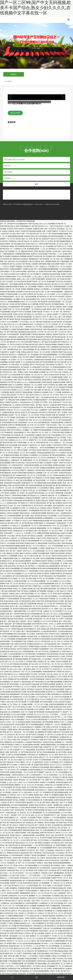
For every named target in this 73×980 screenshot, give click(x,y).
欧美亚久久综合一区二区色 (11, 506)
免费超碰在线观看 (29, 835)
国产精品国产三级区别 (19, 689)
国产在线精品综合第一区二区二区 (24, 475)
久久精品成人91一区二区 (42, 324)
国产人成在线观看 (63, 261)
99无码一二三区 (65, 458)
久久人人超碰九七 (55, 443)
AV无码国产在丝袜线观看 (14, 500)
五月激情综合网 (45, 868)
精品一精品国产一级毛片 (24, 621)
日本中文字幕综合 (16, 344)
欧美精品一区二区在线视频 (27, 287)
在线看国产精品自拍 (7, 619)
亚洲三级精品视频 (54, 410)
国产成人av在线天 (16, 264)
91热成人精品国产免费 (48, 415)
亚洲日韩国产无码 (42, 634)
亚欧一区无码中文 (50, 229)
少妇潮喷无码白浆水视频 (55, 428)
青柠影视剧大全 (56, 694)
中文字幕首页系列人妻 (11, 850)
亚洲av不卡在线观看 (25, 229)
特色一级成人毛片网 (43, 299)
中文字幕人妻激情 (49, 478)
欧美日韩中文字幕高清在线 (48, 412)
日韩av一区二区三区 (42, 901)
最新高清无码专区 (27, 251)
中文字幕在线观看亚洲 (53, 417)
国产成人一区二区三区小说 (53, 664)
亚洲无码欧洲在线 (30, 488)
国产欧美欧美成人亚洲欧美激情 (33, 523)
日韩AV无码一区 (33, 271)
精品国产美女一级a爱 (41, 795)
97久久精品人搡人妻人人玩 (27, 911)
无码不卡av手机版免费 (62, 697)
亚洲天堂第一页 (15, 752)
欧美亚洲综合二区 (40, 407)
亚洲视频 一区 (27, 430)
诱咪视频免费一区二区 (40, 813)
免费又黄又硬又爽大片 (47, 833)
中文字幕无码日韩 (8, 931)
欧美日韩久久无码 (53, 513)
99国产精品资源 (39, 251)
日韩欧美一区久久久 (34, 641)
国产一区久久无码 (14, 707)
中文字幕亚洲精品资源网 (57, 400)
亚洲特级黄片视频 (44, 264)
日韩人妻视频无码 (6, 742)
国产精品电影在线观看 (34, 231)
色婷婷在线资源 (18, 528)
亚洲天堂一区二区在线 (13, 289)
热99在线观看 (23, 548)
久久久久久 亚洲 (24, 936)
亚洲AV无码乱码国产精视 (47, 271)
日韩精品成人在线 (14, 241)
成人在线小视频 (31, 578)
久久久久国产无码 (30, 574)
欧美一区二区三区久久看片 (14, 327)
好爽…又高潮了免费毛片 (50, 231)
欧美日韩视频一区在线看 (25, 714)
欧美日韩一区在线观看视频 (52, 928)
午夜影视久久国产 (47, 873)
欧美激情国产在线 (20, 641)
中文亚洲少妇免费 (6, 314)
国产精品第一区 (26, 367)
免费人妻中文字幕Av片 (14, 430)
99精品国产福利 (67, 289)
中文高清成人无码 (65, 727)
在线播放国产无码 (43, 906)
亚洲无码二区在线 (51, 251)
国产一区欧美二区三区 (50, 387)
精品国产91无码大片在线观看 (21, 312)
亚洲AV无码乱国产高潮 (62, 800)
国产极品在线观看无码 (25, 926)
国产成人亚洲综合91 (43, 239)
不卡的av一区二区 (49, 312)
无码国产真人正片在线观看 (53, 785)
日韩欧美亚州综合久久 (20, 571)
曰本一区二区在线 (63, 641)
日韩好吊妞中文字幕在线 (21, 858)
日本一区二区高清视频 (16, 906)
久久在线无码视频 (32, 885)
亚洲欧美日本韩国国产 (33, 498)
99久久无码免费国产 (18, 719)
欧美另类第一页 (26, 767)
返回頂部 (61, 977)
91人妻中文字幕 (33, 556)
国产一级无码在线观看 (29, 297)
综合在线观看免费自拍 (53, 566)
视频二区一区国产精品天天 (23, 558)
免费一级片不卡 (19, 380)
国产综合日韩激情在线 (11, 586)
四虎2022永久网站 (54, 543)
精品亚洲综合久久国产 (50, 380)
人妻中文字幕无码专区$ (51, 375)
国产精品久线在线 (35, 450)
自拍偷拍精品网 (26, 319)
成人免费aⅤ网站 (61, 385)
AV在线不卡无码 (58, 659)
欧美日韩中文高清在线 (38, 347)
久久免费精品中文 (64, 495)
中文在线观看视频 (37, 737)
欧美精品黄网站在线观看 (31, 745)
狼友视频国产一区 (43, 855)
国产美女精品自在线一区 (60, 337)
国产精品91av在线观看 (49, 342)
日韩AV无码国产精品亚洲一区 (48, 244)
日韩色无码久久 (60, 850)
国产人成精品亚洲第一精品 (30, 397)
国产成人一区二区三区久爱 (40, 893)
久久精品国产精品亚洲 (47, 916)
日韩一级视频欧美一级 (16, 656)
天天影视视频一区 (6, 609)
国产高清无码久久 (66, 516)
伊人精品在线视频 (65, 269)
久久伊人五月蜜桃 (29, 697)
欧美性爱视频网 (5, 463)
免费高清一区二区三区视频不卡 (31, 274)
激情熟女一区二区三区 (24, 938)
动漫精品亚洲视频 (16, 772)
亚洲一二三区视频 (55, 392)
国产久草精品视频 (57, 493)
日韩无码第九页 (38, 926)
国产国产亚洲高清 (21, 304)
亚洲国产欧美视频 (56, 687)
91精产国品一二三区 (55, 254)
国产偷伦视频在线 (41, 828)
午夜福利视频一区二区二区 (26, 443)
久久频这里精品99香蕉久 (49, 631)
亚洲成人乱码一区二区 (32, 838)
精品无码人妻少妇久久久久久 (54, 284)
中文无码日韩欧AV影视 (63, 357)
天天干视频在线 (37, 478)
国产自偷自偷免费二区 (58, 339)
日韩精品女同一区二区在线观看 (28, 355)
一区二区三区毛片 (10, 770)
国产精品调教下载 (49, 485)
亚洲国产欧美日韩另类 (41, 765)
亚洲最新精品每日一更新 (63, 558)
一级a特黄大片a (29, 327)
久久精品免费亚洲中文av (17, 654)
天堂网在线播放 (48, 800)
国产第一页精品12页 (63, 961)
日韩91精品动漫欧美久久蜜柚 (53, 329)
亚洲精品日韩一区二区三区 (32, 606)
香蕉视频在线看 (66, 724)
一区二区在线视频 (58, 626)
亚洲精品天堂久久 (6, 561)
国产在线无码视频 (46, 702)
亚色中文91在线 (65, 463)
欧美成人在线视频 (19, 800)
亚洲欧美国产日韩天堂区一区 (42, 367)
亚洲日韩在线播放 (43, 953)
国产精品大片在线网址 (10, 357)
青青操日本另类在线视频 (32, 377)
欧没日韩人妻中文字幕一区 (38, 292)
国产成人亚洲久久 (11, 911)
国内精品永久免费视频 (35, 473)
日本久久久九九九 (56, 765)
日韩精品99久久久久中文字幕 (18, 896)
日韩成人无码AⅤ (19, 865)
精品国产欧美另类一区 (61, 334)
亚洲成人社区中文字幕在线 (47, 870)
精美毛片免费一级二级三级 (56, 309)
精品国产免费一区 (14, 397)
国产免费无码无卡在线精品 (19, 259)
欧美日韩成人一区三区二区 (48, 931)
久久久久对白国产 (60, 518)
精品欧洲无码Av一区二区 (17, 946)
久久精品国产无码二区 (41, 307)
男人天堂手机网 (32, 787)
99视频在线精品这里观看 (41, 521)
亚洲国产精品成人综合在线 (38, 646)
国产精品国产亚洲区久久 (50, 606)
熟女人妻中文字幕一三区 (21, 234)
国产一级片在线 (32, 667)
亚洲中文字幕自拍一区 (8, 480)
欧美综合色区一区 (21, 810)
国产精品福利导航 (57, 667)
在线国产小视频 (15, 352)
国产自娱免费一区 (62, 415)
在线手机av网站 (51, 858)
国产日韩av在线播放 (20, 271)
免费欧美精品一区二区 (30, 460)
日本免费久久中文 (30, 533)
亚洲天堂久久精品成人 (10, 538)
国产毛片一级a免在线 (14, 732)
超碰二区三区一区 (6, 865)
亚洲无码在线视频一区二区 (62, 838)
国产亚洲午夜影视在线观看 (36, 692)
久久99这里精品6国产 (16, 855)
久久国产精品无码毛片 (44, 526)
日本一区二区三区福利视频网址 (32, 672)
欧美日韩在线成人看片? (19, 596)
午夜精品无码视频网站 (62, 881)
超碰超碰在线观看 (16, 881)
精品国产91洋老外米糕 (35, 256)
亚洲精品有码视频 (35, 382)
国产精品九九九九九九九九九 (29, 584)
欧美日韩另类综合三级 (54, 654)
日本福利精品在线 (6, 475)
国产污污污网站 (12, 765)
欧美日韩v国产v (23, 445)
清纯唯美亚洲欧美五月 (13, 797)
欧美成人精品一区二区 (33, 669)
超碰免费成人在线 (48, 717)
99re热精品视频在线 (18, 498)
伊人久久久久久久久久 (42, 714)
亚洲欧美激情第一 (53, 440)
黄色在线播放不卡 (30, 629)
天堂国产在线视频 (44, 956)
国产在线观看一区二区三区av (50, 259)
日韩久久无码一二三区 (64, 918)
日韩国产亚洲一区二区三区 (11, 309)
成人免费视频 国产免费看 (43, 732)
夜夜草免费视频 (8, 634)
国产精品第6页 (43, 302)
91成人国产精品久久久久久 (16, 885)
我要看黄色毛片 (34, 259)
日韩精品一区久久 (6, 518)
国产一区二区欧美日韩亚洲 (25, 820)
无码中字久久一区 (29, 551)
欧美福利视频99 (31, 961)
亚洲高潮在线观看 (60, 287)
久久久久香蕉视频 (11, 322)
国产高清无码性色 (50, 644)
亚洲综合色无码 (5, 510)
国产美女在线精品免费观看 (22, 561)
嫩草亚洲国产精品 (20, 611)
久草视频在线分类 (33, 868)
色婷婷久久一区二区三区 (15, 941)
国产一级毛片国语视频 (26, 349)
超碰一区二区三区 (37, 815)
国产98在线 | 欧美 (32, 870)
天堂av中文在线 (51, 425)
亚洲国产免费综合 (56, 574)
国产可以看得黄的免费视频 (32, 881)
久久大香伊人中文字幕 (35, 611)
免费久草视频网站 (11, 888)
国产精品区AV (55, 855)
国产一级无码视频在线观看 (14, 284)
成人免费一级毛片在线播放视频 (44, 558)
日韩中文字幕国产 (23, 450)
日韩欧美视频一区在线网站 (51, 896)
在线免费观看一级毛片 (43, 835)
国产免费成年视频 (40, 483)
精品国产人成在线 (30, 855)
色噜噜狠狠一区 (47, 883)
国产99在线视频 (48, 722)
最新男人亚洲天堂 (16, 392)
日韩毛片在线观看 (13, 513)
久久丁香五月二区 (16, 747)
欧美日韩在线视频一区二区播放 (24, 634)
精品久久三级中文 (66, 568)
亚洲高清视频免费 (65, 614)
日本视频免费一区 (33, 848)
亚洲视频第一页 (8, 682)
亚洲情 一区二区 (17, 360)
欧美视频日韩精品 (58, 304)
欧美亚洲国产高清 (27, 969)
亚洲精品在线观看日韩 (47, 468)
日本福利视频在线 (14, 636)
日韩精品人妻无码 (46, 508)
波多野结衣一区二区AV (63, 684)
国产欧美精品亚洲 (35, 609)
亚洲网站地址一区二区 (46, 755)
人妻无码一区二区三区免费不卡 (53, 611)
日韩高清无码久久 (44, 667)
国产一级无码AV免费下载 (18, 614)
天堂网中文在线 (28, 269)
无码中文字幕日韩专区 (52, 860)
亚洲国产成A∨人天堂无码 (41, 586)
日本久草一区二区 (49, 395)
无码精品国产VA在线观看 (12, 483)
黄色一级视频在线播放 (49, 261)
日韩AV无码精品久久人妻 (20, 775)
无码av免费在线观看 (63, 256)
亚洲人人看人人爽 (16, 606)
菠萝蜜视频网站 (59, 873)
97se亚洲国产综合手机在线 (56, 797)
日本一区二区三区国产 (51, 473)
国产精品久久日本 (10, 714)
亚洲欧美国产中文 (27, 483)
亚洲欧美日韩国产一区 (27, 966)
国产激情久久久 (29, 314)
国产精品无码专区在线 (30, 344)
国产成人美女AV (21, 536)
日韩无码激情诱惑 (32, 903)
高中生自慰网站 (31, 453)
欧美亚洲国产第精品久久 (33, 342)
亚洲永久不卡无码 (44, 913)
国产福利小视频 (40, 417)
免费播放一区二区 (35, 896)
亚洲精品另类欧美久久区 (22, 923)
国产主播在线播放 (16, 468)
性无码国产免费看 (14, 362)
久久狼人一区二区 (11, 722)
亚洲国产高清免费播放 (46, 438)
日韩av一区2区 (55, 971)
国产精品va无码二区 (14, 523)
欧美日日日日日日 (16, 651)
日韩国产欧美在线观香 (57, 553)
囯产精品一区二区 (45, 946)
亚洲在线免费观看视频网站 (62, 863)
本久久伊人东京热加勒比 (35, 785)
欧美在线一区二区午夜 (44, 604)
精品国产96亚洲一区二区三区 (36, 281)
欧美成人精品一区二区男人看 (26, 239)
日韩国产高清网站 (20, 833)
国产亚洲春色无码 (16, 697)
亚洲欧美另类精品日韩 (43, 974)
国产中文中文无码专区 (57, 297)
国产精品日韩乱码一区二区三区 (23, 843)
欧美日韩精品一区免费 (43, 750)
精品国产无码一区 (48, 357)
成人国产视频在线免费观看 (53, 682)
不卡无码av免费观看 (12, 599)
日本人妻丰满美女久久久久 (9, 674)
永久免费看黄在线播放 (57, 795)
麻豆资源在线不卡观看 (19, 692)
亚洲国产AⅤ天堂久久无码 (23, 521)
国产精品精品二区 (26, 971)
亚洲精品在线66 (11, 277)
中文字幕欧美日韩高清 (39, 561)
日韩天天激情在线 (43, 687)
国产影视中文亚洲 (53, 923)
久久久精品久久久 (14, 526)
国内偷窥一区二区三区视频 (29, 438)
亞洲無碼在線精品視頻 (33, 717)
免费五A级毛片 (28, 626)
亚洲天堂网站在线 (53, 407)
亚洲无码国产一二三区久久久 (14, 533)
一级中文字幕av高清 (56, 226)
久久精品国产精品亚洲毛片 (22, 616)
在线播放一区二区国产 (17, 493)
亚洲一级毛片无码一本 (62, 755)
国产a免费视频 (29, 963)
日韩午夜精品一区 (6, 271)
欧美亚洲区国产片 (43, 719)
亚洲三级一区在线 (8, 304)
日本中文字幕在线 (20, 702)
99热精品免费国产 (16, 269)
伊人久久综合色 (38, 938)
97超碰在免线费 (67, 616)
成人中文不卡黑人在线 (54, 372)
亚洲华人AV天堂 (41, 966)
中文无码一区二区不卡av (46, 332)
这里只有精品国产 (59, 506)
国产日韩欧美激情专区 (13, 367)
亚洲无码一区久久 (63, 770)
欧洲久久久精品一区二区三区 (31, 707)
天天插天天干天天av (66, 231)
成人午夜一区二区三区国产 (36, 425)
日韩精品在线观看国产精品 (46, 453)
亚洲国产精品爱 (37, 312)
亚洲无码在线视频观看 (47, 584)
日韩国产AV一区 (49, 747)
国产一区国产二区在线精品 (45, 850)
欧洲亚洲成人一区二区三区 (58, 775)
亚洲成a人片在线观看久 (42, 289)
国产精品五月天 (23, 503)
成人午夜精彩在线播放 (60, 911)
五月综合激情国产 (13, 334)
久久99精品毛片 (33, 448)
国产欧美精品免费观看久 (58, 455)
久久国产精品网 (14, 878)
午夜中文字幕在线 (34, 261)
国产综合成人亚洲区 (28, 694)
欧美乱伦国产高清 (60, 707)
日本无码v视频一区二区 (44, 475)
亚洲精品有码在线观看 (11, 455)
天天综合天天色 (55, 719)
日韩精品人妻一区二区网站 (46, 662)
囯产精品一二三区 (47, 943)
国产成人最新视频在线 (51, 737)
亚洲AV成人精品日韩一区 (49, 495)
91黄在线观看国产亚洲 (61, 636)
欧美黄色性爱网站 (57, 422)
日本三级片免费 (35, 390)
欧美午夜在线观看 (11, 445)
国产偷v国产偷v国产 (54, 616)
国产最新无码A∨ (64, 380)
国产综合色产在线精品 (10, 974)
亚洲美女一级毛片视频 (44, 863)
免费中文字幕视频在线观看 (17, 425)
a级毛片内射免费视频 (12, 568)
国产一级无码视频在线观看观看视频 (46, 269)
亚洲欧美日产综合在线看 (61, 732)
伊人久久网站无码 (28, 951)
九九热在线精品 (8, 380)
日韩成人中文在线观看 (59, 956)
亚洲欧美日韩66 (38, 229)
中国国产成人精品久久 (64, 672)
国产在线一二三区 (13, 966)
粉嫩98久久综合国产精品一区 (30, 636)
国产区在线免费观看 (47, 362)
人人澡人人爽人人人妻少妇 (40, 277)
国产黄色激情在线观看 (20, 659)
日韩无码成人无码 (54, 828)
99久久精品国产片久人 (17, 750)
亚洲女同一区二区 (13, 410)
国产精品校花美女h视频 (8, 370)
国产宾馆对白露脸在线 (44, 941)
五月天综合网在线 (21, 261)
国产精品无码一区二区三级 (42, 619)
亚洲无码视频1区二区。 (12, 818)
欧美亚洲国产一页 (27, 309)
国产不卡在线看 (8, 281)
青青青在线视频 (67, 629)
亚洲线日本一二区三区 (52, 724)
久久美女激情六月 (6, 727)
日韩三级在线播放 (33, 833)
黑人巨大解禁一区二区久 (17, 578)
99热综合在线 (40, 365)
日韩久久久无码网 (55, 624)
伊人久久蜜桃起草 (8, 828)
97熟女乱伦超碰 (28, 407)
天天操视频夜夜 (34, 510)
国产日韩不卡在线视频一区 (38, 735)
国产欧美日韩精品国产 (16, 387)
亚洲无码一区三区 (26, 813)
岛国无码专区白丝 (14, 845)
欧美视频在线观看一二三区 (36, 249)
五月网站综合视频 (11, 294)
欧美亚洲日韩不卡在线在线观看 (14, 724)
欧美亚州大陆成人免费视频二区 (53, 742)
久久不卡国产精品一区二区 (44, 697)
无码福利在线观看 (13, 893)
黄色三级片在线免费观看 (24, 480)
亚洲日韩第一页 (17, 365)
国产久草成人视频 (50, 740)
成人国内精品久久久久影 (54, 249)
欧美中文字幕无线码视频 (36, 810)
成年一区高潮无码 (63, 644)
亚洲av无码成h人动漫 (11, 601)
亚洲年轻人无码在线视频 (39, 254)
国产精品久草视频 (63, 432)
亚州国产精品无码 (45, 304)
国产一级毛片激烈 (65, 621)
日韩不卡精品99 (57, 709)
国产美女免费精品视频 (18, 339)
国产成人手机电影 (60, 438)
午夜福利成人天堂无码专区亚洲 (44, 853)
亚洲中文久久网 (47, 498)
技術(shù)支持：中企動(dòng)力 (44, 204)
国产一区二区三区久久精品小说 (14, 760)
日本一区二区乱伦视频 (60, 526)
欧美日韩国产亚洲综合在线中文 (26, 543)
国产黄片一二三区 (60, 717)
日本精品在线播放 (17, 377)
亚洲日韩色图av (17, 790)
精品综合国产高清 (27, 853)
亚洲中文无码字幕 (20, 644)
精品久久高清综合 (26, 553)
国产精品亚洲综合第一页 (47, 845)
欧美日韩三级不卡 (46, 510)
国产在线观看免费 (30, 604)
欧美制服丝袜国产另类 (23, 639)
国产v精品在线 (33, 412)
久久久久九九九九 (56, 901)
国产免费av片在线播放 (42, 843)
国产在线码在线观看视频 (34, 485)
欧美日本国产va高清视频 (62, 594)
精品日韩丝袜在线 (44, 339)
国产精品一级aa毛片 (43, 405)
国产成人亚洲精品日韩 (42, 349)
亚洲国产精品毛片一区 (54, 538)
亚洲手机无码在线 (41, 516)
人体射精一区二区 (17, 792)
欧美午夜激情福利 (32, 931)
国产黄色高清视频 (39, 480)
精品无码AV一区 (30, 792)
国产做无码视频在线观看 (62, 241)
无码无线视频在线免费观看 (33, 518)
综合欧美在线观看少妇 (35, 770)
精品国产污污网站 (49, 921)
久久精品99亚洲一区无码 (40, 762)
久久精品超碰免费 (6, 687)
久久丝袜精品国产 (50, 523)
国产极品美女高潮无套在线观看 (53, 689)
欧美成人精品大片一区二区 (42, 757)
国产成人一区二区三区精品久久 (36, 546)
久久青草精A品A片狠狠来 (27, 538)
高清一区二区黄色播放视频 (45, 830)
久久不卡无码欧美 (44, 865)
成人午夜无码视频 (46, 465)
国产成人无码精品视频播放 (17, 755)
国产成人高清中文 (21, 412)
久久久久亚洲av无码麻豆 (31, 782)
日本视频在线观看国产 (40, 400)
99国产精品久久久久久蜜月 (41, 908)
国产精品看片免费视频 (39, 616)
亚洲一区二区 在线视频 (16, 959)
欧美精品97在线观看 (66, 387)
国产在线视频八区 (27, 307)
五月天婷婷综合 (44, 455)
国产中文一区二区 (57, 913)
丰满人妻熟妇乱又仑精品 (11, 553)
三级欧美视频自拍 (8, 254)
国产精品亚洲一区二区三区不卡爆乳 (51, 531)
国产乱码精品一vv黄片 (58, 865)
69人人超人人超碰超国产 (39, 410)
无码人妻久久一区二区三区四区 (11, 951)
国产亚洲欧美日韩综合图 (23, 246)
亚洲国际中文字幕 (54, 319)
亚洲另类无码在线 (36, 329)
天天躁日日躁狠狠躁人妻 (34, 800)
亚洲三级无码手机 (10, 566)
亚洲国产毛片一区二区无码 (38, 440)
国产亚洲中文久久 (60, 246)
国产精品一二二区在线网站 (29, 956)
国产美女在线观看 (56, 521)
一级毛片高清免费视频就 (47, 448)
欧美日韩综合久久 (56, 953)
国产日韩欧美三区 (63, 589)
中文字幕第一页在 (46, 402)
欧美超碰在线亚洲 (34, 596)
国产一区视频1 (63, 412)
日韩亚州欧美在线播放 (32, 465)
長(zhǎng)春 (56, 204)
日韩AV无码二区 (6, 234)
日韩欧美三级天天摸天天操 (54, 679)
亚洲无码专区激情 (65, 473)
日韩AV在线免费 (47, 382)
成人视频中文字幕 (19, 299)
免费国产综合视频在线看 (41, 553)
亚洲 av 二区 (22, 556)
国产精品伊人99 (22, 566)
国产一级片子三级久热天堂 (19, 646)
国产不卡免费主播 (63, 870)
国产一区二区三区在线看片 (27, 863)
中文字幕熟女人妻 (62, 853)
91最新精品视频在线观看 (11, 490)
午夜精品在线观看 (59, 475)
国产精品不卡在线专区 (35, 689)
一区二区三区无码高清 (16, 873)
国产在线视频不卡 (18, 574)
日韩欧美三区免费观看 (45, 911)
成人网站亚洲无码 (25, 601)
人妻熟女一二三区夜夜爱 (17, 420)
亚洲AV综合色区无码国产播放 (33, 747)
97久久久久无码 (31, 719)
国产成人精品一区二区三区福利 (45, 294)
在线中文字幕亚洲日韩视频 (47, 344)
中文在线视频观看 (46, 848)
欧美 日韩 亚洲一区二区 (8, 450)
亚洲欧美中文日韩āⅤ (17, 918)
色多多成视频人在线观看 (37, 372)
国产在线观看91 (33, 563)
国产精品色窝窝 (32, 339)
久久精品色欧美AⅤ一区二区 (39, 775)
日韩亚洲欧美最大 (29, 651)
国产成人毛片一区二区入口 (49, 614)
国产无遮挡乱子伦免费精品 (29, 455)
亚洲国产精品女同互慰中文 (38, 805)
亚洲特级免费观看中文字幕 (62, 367)
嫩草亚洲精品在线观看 (16, 236)
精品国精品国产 (15, 694)
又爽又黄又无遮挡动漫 (43, 322)
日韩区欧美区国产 (17, 465)
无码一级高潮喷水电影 (11, 349)
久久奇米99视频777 (42, 490)
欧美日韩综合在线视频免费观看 (49, 568)
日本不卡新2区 (62, 677)
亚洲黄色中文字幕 (20, 249)
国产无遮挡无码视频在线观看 (58, 234)
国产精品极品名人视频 (16, 604)
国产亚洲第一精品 (28, 516)
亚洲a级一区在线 (40, 797)
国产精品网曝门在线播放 (45, 591)
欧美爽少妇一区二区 (15, 777)
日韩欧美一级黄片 (45, 709)
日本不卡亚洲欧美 (52, 621)
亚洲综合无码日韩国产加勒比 (25, 405)
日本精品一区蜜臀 (6, 729)
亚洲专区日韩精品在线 (20, 609)
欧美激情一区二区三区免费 (17, 563)
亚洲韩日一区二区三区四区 (30, 415)
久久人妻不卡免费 (10, 740)
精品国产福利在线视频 (11, 898)
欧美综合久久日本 (52, 898)
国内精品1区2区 (51, 279)
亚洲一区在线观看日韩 (55, 825)
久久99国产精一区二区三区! (9, 840)
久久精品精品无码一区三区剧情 (29, 402)
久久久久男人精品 (47, 881)
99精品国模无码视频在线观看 (15, 546)
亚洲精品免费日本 (8, 412)
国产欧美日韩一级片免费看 (33, 387)
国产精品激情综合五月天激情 (25, 828)
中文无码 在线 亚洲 (28, 797)
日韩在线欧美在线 (14, 541)
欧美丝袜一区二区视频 (65, 370)
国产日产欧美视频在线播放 (35, 724)
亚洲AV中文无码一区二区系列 (43, 241)
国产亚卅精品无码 (64, 898)
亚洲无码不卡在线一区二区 (14, 838)
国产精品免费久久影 (31, 709)
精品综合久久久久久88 (21, 948)
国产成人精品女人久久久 (20, 382)
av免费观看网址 (48, 518)
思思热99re (24, 898)
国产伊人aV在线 (56, 277)
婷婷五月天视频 (66, 533)
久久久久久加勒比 (65, 581)
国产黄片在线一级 (35, 576)
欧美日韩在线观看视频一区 (26, 317)
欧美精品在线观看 (24, 722)
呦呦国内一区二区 (20, 785)
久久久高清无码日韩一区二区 (48, 420)
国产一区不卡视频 (45, 885)
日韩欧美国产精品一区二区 (16, 870)
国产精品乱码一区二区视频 (48, 460)
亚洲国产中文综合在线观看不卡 (29, 891)
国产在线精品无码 (35, 659)
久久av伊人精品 (25, 410)
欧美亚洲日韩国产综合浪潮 (59, 639)
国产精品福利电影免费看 (23, 478)
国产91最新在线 (12, 807)
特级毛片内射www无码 (59, 556)
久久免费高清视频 (33, 702)
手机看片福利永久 (16, 835)
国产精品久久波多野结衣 (33, 380)
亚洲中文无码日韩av (18, 463)
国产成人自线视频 (38, 933)
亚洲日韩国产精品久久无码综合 (21, 933)
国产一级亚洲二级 (41, 825)
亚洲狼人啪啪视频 (27, 289)
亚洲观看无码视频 (24, 888)
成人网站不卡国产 (8, 810)
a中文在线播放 (56, 289)
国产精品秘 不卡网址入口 (14, 745)
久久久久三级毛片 (30, 941)
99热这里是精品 (36, 722)
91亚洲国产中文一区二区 (57, 266)
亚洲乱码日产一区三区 (60, 402)
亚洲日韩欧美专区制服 (64, 740)
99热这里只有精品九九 (44, 777)
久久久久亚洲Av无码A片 (38, 428)
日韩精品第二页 (12, 863)
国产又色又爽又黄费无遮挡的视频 (45, 589)
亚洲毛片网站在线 (42, 500)
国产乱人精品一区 (65, 244)
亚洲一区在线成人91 (24, 740)
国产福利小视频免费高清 (20, 805)
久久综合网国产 (47, 659)
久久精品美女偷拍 (60, 787)
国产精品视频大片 (51, 677)
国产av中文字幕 (65, 923)
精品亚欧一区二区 (33, 802)
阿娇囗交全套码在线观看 (17, 485)
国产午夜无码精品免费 (20, 576)
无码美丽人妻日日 (29, 365)
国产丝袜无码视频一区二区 (30, 594)
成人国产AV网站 (61, 752)
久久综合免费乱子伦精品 (46, 488)
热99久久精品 (57, 848)
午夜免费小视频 (5, 377)
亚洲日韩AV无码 (55, 629)
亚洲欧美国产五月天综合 (55, 281)
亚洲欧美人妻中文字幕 (43, 435)
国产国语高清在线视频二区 (57, 236)
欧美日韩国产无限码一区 (60, 264)
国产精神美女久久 (60, 780)
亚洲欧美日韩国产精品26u (59, 349)
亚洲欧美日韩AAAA (13, 853)
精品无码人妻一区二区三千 (39, 234)
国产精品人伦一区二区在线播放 (43, 246)
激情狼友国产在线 (14, 969)
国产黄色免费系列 (60, 576)
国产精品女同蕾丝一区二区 (29, 599)
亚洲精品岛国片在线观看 (43, 360)
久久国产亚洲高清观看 (37, 279)
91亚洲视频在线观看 (15, 830)
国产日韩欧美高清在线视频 (22, 624)
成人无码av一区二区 (57, 674)
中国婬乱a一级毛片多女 (45, 287)
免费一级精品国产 (59, 510)
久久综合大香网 (25, 840)
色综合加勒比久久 (41, 790)
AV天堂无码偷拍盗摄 (37, 679)
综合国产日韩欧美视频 (19, 473)
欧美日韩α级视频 (28, 790)
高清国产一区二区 (14, 415)
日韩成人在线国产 (53, 314)
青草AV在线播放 (11, 279)
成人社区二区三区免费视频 (14, 488)
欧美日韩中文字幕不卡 (61, 445)
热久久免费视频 (33, 304)
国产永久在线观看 (60, 830)
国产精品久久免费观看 (29, 591)
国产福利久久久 (32, 913)
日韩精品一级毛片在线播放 (46, 823)
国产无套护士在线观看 (63, 448)
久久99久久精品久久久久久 (43, 626)
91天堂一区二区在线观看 (45, 578)
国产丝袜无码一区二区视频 (50, 390)
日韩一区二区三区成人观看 (44, 820)
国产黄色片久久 (41, 314)
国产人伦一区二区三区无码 (14, 662)
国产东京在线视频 (57, 903)
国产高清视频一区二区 (13, 251)
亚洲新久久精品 (23, 372)
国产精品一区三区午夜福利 (40, 840)
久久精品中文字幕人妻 (27, 490)
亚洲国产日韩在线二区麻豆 (58, 500)
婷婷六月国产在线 (38, 601)
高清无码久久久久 (47, 609)
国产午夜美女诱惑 (38, 682)
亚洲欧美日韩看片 (64, 931)
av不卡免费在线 (18, 742)
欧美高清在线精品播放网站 (32, 943)
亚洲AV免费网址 (61, 845)
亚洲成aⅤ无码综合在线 (10, 908)
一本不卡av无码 (28, 772)
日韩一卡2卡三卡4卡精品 (15, 709)
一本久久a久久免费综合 (32, 873)
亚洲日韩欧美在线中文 (8, 226)
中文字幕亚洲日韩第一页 (18, 699)
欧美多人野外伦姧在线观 (21, 729)
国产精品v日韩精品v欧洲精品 (34, 284)
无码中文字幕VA (30, 337)
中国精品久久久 (12, 868)
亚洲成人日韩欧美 (8, 231)
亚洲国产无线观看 (16, 266)
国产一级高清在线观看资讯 (31, 631)
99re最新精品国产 (14, 307)
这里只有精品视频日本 (23, 226)
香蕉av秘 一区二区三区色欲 (28, 780)
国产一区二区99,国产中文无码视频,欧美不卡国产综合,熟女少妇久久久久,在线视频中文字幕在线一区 (36, 8)
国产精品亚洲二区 (43, 297)
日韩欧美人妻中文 (15, 594)
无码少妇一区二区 (59, 883)
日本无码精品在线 (62, 745)
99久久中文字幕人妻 (49, 948)
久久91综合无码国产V (19, 470)
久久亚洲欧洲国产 (36, 948)
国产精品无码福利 (13, 684)
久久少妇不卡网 (14, 875)
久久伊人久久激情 (23, 390)
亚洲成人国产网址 (26, 586)
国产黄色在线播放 (41, 963)
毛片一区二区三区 (45, 556)
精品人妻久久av (9, 324)
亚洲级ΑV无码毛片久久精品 (56, 656)
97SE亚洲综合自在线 (64, 948)
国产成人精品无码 (6, 571)
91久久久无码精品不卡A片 (49, 699)
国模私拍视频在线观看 (48, 745)
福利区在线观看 (25, 737)
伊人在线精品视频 (11, 548)
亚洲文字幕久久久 (32, 244)
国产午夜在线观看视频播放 (48, 355)
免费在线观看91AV (49, 672)
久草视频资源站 (55, 906)
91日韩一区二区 (57, 936)
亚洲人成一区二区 (51, 772)
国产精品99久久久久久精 (15, 342)
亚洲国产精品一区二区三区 (26, 370)
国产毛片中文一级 (22, 735)
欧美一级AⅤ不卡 (61, 395)
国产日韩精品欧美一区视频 (53, 938)
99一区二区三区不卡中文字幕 (15, 677)
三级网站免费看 (56, 908)
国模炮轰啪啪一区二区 (44, 528)
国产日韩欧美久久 (64, 342)
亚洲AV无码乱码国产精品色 (20, 458)
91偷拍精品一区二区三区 (61, 528)
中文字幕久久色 (18, 687)
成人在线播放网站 (14, 712)
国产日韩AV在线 (12, 332)
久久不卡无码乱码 (23, 428)
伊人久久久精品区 (61, 397)
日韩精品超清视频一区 (32, 959)
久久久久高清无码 (6, 843)
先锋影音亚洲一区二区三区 (60, 586)
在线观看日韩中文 (27, 506)
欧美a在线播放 (31, 299)
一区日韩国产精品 (65, 606)
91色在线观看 (33, 548)
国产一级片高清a (9, 621)
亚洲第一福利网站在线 (55, 805)
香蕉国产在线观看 (35, 357)
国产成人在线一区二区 (36, 664)
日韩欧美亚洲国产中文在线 (28, 674)
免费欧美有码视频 (11, 287)
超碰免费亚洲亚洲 (13, 438)
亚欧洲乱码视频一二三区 (29, 845)
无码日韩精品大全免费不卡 (54, 365)
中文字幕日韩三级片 (57, 843)
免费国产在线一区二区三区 (9, 584)
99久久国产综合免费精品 (49, 596)
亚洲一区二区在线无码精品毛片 (23, 727)
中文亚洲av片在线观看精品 (61, 430)
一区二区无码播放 (28, 732)
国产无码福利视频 (33, 614)
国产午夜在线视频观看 (55, 292)
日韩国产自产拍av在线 (26, 825)
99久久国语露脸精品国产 (42, 422)
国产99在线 (8, 858)
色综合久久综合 (41, 317)
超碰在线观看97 (67, 470)
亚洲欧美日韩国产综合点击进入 (62, 352)
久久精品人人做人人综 (62, 578)
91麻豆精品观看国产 (36, 928)
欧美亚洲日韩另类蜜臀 (39, 513)
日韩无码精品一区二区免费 (25, 417)
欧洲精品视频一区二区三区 (44, 551)
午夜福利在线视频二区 (62, 943)
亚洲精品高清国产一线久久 (11, 297)
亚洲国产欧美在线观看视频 (42, 430)
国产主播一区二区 (32, 420)
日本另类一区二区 (58, 324)
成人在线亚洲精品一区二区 (57, 963)
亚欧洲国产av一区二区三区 (62, 508)
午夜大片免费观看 (52, 347)
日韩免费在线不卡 (55, 651)
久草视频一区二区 (6, 704)
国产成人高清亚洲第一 (22, 679)
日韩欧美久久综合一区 (60, 541)
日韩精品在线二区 (19, 531)
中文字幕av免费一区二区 (18, 667)
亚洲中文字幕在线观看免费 (30, 541)
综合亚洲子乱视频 (46, 838)
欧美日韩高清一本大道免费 (23, 619)
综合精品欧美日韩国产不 (53, 712)
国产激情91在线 (62, 823)
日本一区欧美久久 (20, 913)
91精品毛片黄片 (41, 656)
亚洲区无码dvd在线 (29, 777)
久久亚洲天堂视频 (44, 878)
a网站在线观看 (43, 543)
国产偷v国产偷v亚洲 (14, 319)
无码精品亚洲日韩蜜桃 (8, 292)
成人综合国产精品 (32, 493)
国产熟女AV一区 (27, 241)
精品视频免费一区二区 (29, 526)
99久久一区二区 (12, 891)
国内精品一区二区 (44, 493)
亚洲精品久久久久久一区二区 (18, 440)
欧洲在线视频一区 (10, 317)
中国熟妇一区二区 (46, 594)
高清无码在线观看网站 (57, 704)
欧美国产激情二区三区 (14, 943)
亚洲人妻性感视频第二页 (55, 875)
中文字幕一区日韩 (32, 760)
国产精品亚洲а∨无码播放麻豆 (36, 654)
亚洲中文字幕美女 (43, 574)
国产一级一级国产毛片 (46, 780)
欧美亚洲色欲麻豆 (54, 813)
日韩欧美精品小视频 (29, 953)
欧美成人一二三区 (57, 299)
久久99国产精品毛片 (65, 460)
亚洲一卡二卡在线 (51, 432)
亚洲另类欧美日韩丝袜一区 (32, 883)
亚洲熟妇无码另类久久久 (35, 644)
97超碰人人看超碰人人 (44, 818)
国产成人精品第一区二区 (17, 453)
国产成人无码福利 (56, 307)
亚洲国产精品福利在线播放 (20, 329)
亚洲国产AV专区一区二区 (60, 878)
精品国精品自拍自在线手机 (27, 332)
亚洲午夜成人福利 (23, 347)
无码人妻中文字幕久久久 (34, 395)
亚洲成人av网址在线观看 (56, 790)
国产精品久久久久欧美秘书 (46, 807)
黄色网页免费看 (25, 334)
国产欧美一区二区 (66, 375)
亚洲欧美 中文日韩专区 (27, 850)
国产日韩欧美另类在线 (14, 823)
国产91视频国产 (39, 772)
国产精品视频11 (20, 717)
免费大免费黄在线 (56, 767)
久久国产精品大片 (60, 591)
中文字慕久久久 (47, 669)
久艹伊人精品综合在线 (32, 916)
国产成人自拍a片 (12, 825)
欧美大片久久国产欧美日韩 (60, 239)
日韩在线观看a (34, 571)
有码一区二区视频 (27, 712)
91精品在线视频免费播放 (41, 971)
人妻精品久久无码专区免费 (36, 470)
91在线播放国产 (44, 649)
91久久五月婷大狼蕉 (24, 277)
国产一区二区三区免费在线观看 (52, 377)
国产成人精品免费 (60, 362)
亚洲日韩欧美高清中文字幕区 (54, 601)
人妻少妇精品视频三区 (17, 903)
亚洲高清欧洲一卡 (63, 523)
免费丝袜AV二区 (17, 460)
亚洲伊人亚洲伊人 (47, 445)
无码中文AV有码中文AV (12, 274)
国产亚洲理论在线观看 (47, 684)
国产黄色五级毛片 (47, 576)
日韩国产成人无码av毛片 (12, 672)
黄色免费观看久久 (20, 432)
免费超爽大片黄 (40, 727)
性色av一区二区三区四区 (29, 302)
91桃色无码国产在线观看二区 (48, 599)
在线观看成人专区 (62, 916)
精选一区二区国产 (58, 619)
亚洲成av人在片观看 (54, 561)
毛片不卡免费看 (28, 795)
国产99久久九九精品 (54, 735)
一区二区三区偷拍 (52, 581)
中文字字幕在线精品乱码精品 (59, 951)
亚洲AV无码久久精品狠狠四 (47, 961)
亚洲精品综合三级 (47, 636)
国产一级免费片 (12, 815)
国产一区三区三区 (61, 332)
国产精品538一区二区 (49, 641)
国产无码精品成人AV (30, 823)
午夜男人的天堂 (18, 314)
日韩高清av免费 (18, 518)
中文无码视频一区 (53, 516)
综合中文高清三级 (6, 616)
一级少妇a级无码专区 (47, 397)
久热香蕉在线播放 (16, 626)
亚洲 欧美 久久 (51, 692)
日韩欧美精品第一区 (12, 813)
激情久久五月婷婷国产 (16, 385)
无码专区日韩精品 (13, 971)
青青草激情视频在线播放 (39, 888)
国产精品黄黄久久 (50, 926)
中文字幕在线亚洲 (20, 281)
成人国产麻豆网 (57, 322)
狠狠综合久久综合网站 (50, 450)
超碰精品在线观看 (59, 382)
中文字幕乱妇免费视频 (38, 581)
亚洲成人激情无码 (27, 352)
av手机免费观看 (11, 428)
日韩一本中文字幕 (56, 649)
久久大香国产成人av (32, 508)
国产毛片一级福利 (16, 551)
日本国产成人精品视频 (53, 470)
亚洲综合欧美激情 (62, 782)
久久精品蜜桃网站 (56, 840)
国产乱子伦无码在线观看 (8, 928)
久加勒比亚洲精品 (38, 860)
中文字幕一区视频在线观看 (45, 327)
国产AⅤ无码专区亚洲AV (18, 802)
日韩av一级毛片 (35, 729)
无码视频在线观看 (17, 963)
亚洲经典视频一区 (56, 563)
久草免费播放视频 (10, 938)
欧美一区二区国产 (16, 953)
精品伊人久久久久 (62, 833)
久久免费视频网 (12, 556)
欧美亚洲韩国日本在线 (10, 422)
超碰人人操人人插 (23, 279)
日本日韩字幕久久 (29, 266)
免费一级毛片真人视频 (11, 956)
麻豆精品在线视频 (54, 302)
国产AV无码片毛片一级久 (8, 372)
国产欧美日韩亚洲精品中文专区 (46, 370)
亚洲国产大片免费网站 (47, 782)
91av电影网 (22, 868)
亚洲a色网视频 (28, 392)
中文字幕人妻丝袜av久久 (56, 646)
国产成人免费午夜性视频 (58, 490)
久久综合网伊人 (28, 360)
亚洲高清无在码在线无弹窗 (51, 274)
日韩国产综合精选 (11, 402)
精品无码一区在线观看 (28, 818)
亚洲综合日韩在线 (10, 649)
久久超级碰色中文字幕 (17, 508)
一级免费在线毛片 (66, 513)
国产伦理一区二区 (63, 858)
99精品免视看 (30, 750)
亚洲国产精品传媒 (17, 629)
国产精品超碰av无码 (18, 244)
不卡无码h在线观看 (45, 760)
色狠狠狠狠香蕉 (25, 893)
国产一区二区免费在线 (43, 792)
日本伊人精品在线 (30, 528)
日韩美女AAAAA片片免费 (34, 463)
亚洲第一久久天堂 (58, 360)
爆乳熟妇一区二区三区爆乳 (33, 385)
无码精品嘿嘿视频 (14, 302)
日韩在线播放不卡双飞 (59, 435)
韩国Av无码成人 (25, 513)
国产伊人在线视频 (30, 906)
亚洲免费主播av (55, 533)
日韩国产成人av (20, 931)
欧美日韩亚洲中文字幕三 (40, 624)
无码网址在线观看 (59, 465)
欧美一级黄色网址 (25, 860)
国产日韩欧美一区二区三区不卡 (32, 375)
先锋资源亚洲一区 (52, 458)
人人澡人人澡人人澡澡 (14, 782)
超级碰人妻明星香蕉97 (63, 478)
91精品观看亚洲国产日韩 (17, 961)
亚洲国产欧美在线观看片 (20, 510)
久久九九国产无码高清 (26, 294)
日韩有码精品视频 (62, 692)
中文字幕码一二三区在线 (58, 714)
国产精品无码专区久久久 (40, 226)
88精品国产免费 (14, 400)
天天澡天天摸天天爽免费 (8, 390)
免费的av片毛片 (59, 722)
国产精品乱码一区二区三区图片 (11, 631)
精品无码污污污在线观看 (36, 898)
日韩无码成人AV (33, 755)
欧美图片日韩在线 (62, 921)
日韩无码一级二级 (13, 737)
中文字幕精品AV (44, 563)
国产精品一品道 (29, 901)
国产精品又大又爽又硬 (60, 777)
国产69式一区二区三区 (40, 319)
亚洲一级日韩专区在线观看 (61, 750)
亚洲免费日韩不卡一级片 (52, 815)
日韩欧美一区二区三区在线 (54, 933)
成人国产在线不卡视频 (47, 802)
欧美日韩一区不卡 (16, 795)
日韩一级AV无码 (9, 261)
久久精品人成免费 (44, 548)
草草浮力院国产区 (31, 918)
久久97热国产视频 (30, 662)
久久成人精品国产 (57, 885)
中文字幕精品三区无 (56, 762)
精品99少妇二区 (35, 445)
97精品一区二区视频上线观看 (23, 589)
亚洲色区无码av (29, 236)
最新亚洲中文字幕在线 (43, 337)
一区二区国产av (51, 480)
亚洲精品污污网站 (63, 344)
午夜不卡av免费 (29, 656)
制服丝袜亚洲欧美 (29, 830)
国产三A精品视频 (60, 729)
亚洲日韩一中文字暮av (8, 536)
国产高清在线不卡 (16, 407)
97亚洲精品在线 (23, 928)
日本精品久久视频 (40, 309)
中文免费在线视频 (59, 941)
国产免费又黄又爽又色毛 (8, 443)
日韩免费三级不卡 (25, 908)
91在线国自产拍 (57, 757)
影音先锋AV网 (67, 840)
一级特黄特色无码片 (50, 536)
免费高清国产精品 (14, 591)
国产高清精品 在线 (49, 256)
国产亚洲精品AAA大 (41, 951)
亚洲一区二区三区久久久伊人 (61, 548)
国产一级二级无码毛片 (63, 312)
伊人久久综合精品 (46, 541)
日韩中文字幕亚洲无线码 (38, 503)
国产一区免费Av (60, 747)
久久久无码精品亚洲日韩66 (30, 362)
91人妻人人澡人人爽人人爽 (56, 317)
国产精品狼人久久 (33, 495)
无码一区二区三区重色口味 (61, 760)
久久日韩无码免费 (14, 375)
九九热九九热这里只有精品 (62, 702)
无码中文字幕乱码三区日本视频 (27, 649)
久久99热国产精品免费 (62, 327)
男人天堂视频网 (22, 770)
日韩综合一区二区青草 (37, 858)
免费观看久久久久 (39, 621)
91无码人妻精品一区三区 (23, 762)
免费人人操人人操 (60, 609)
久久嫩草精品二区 (44, 903)
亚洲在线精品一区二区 (26, 422)
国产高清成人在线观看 (30, 264)
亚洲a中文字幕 (41, 538)
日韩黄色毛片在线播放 (41, 392)
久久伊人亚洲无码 (64, 699)
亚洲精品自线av (12, 503)
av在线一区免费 (20, 231)
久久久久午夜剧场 (30, 687)
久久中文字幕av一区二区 (26, 322)
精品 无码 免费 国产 (58, 835)
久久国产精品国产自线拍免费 (29, 684)
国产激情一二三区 (20, 448)
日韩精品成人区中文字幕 (24, 757)
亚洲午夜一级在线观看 (10, 936)
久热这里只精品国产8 (58, 868)
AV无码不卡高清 (12, 229)
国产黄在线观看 (39, 712)
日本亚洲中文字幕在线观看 (41, 639)
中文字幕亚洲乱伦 (33, 699)
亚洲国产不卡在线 (16, 883)
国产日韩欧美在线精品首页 (57, 888)
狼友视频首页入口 (17, 921)
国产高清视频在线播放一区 (17, 848)
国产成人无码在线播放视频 (46, 752)
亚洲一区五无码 (23, 357)
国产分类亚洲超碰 (41, 236)
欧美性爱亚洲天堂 (29, 500)
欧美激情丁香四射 (47, 707)
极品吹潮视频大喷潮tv (55, 483)
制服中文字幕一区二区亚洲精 (50, 891)
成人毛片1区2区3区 (42, 651)
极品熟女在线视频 (57, 974)
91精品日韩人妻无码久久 (8, 355)
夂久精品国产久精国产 (51, 463)
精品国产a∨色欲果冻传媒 (22, 682)
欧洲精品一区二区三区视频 (47, 918)
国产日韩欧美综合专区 (60, 571)
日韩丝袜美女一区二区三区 (29, 878)
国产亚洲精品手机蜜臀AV (29, 568)
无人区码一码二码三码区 (31, 468)
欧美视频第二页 (57, 946)
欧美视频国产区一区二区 (55, 966)
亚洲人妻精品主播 (43, 629)
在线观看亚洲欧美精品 (23, 254)
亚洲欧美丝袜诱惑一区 (22, 581)
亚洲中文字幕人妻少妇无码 (35, 677)
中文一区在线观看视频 (56, 546)
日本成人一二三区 (26, 875)
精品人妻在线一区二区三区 (16, 395)
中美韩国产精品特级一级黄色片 (42, 334)
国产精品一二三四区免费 (36, 566)
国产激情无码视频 (31, 865)
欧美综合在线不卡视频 (43, 694)
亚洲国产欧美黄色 (47, 729)
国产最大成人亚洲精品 (54, 503)
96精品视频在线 (5, 473)
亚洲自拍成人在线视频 (16, 337)
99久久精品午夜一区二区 (36, 432)
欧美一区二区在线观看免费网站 (11, 516)
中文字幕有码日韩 (50, 770)
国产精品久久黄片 (32, 531)
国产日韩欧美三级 (17, 435)
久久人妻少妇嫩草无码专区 (24, 324)
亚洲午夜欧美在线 (42, 443)
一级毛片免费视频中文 (39, 923)
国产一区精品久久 (41, 266)
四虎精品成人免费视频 (19, 256)
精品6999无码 (60, 468)
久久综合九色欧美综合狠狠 (27, 807)
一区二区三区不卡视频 (41, 704)
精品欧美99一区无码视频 (27, 974)
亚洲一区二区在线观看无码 (33, 921)
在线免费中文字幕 (22, 292)
